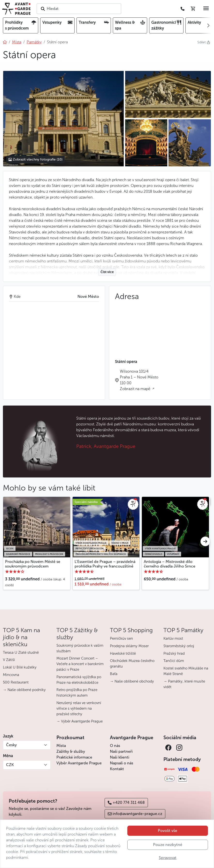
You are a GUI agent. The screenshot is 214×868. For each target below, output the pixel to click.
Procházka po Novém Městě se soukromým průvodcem (33, 564)
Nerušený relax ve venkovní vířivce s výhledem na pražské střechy (79, 708)
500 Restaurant (16, 682)
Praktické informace (74, 757)
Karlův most (173, 638)
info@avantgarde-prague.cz (135, 814)
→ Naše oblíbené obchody (132, 681)
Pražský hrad (174, 653)
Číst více (107, 272)
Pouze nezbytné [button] (168, 845)
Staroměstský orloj (179, 646)
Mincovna (11, 675)
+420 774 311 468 (126, 803)
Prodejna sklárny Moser (129, 646)
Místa (61, 746)
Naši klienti (120, 757)
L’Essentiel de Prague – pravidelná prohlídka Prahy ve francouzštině (105, 564)
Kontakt (117, 769)
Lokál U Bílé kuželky (20, 667)
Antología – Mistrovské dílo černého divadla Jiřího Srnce (170, 564)
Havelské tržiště (123, 653)
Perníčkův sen (121, 638)
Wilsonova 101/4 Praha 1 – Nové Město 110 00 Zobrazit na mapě (139, 380)
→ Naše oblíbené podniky (24, 690)
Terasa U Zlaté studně (21, 653)
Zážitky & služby (71, 751)
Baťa (114, 674)
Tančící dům (174, 661)
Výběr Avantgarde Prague (79, 763)
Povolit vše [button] (168, 831)
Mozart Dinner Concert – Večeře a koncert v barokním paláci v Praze (80, 664)
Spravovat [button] (168, 858)
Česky (11, 745)
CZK (10, 765)
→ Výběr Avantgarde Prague (80, 721)
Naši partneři (121, 751)
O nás (115, 746)
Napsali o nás (122, 763)
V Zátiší (9, 660)
